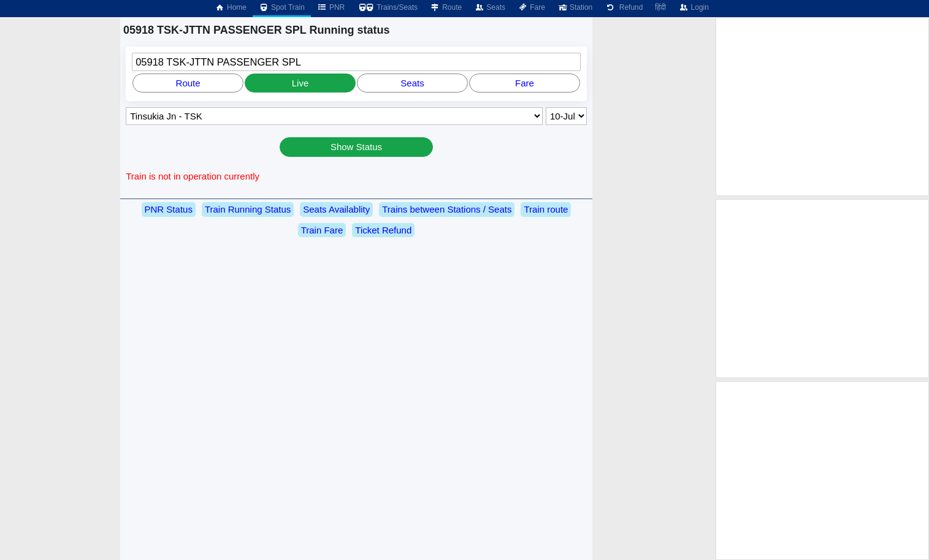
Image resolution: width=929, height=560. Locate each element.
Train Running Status (248, 209)
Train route (546, 209)
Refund (624, 7)
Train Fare (322, 230)
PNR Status (169, 209)
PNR (331, 7)
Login (693, 7)
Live (300, 83)
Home (231, 7)
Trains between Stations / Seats (447, 209)
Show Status (356, 147)
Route (446, 7)
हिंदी (660, 7)
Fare (531, 7)
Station (575, 7)
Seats (490, 7)
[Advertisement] (822, 107)
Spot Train (282, 7)
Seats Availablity (336, 209)
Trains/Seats (387, 7)
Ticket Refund (383, 230)
